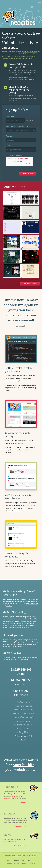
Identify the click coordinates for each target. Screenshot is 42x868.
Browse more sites (30, 284)
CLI (23, 860)
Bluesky (33, 856)
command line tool (29, 75)
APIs (21, 644)
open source (17, 856)
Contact (32, 863)
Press (9, 863)
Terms (24, 863)
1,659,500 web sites (30, 52)
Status (17, 863)
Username (10, 116)
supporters (15, 796)
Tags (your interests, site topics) (18, 126)
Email (8, 146)
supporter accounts (32, 604)
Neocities (8, 856)
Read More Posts (20, 846)
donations (9, 606)
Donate (23, 802)
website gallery (20, 443)
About (9, 860)
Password (10, 136)
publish (8, 657)
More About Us (20, 826)
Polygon (18, 736)
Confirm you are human (15, 155)
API (33, 860)
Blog (28, 860)
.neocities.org (30, 121)
